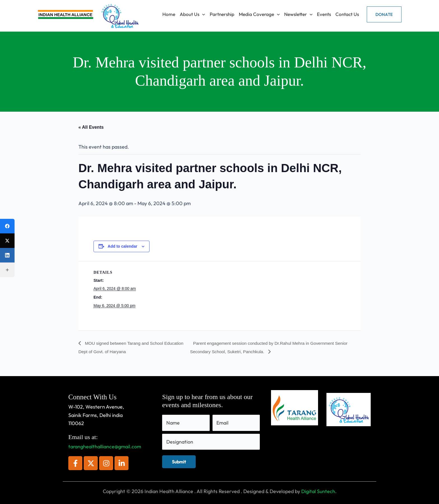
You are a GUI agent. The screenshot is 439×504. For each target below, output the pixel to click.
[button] (384, 14)
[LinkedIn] (7, 255)
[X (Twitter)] (7, 241)
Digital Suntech (318, 491)
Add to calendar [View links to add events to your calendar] (123, 246)
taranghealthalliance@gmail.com (105, 446)
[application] (202, 14)
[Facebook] (7, 226)
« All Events (91, 127)
